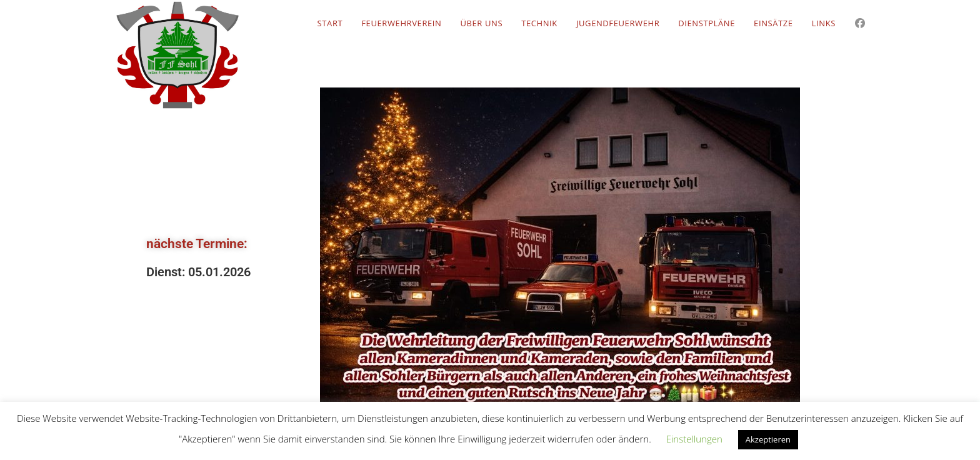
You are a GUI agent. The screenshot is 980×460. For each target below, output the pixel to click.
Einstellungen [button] (694, 439)
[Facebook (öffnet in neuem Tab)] (860, 23)
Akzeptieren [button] (768, 439)
